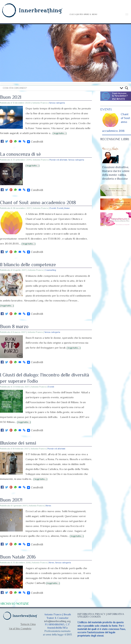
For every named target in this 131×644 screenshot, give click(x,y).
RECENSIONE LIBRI (115, 139)
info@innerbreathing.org (57, 621)
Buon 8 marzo (14, 327)
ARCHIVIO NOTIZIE (14, 604)
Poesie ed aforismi (58, 160)
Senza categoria (57, 103)
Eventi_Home (63, 208)
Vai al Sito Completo (20, 628)
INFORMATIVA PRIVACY (91, 614)
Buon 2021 (11, 97)
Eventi (53, 208)
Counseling (50, 270)
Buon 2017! (11, 500)
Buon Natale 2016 (18, 557)
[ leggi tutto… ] (60, 133)
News (48, 506)
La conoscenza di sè (20, 154)
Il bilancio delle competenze (28, 265)
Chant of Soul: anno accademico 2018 (38, 203)
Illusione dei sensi (18, 443)
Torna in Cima (28, 624)
